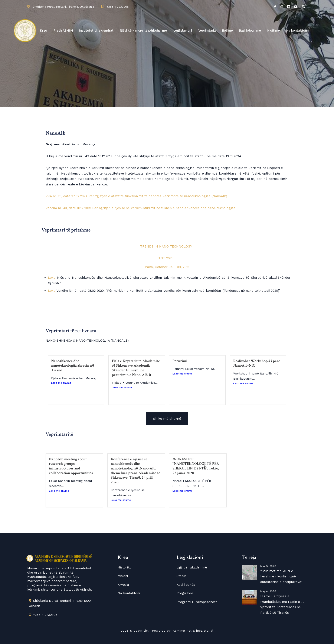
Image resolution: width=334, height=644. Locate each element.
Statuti (182, 576)
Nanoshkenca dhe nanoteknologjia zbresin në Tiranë (73, 366)
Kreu (44, 31)
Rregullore (185, 593)
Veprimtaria (207, 31)
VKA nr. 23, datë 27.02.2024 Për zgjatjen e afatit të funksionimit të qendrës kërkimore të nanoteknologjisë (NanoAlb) (136, 196)
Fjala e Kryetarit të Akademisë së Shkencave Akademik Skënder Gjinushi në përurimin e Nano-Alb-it (136, 368)
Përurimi (180, 361)
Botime (227, 31)
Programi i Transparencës (197, 602)
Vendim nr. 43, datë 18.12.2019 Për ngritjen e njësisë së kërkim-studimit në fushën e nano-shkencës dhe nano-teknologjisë (140, 208)
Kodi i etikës (186, 585)
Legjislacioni (183, 31)
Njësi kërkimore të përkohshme (143, 31)
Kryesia (123, 585)
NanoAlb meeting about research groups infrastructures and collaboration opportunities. (71, 466)
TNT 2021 (166, 258)
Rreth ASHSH (63, 31)
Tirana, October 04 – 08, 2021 (166, 267)
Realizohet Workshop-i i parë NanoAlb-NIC (257, 363)
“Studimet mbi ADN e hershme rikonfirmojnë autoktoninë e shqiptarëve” (281, 576)
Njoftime (274, 31)
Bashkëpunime (250, 31)
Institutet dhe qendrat (96, 31)
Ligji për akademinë (192, 567)
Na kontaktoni (297, 31)
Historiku (125, 567)
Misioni (123, 576)
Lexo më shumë (61, 383)
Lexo (52, 278)
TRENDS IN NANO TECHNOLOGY (166, 246)
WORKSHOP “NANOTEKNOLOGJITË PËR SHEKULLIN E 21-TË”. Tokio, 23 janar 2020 (196, 466)
